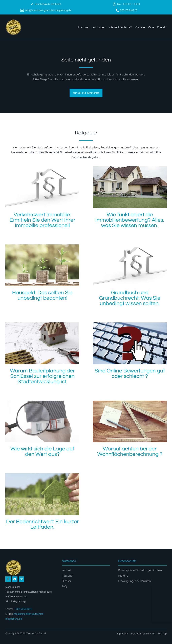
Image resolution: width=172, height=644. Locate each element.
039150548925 (129, 10)
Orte (151, 27)
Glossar (67, 581)
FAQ (64, 586)
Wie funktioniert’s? (120, 27)
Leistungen (98, 27)
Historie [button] (123, 576)
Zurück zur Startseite (86, 93)
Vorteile (140, 27)
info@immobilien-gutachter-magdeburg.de (48, 10)
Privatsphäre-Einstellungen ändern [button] (140, 570)
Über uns (82, 27)
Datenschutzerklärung (143, 633)
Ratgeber (68, 576)
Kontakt (162, 27)
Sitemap (162, 633)
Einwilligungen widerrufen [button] (135, 581)
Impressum (123, 633)
